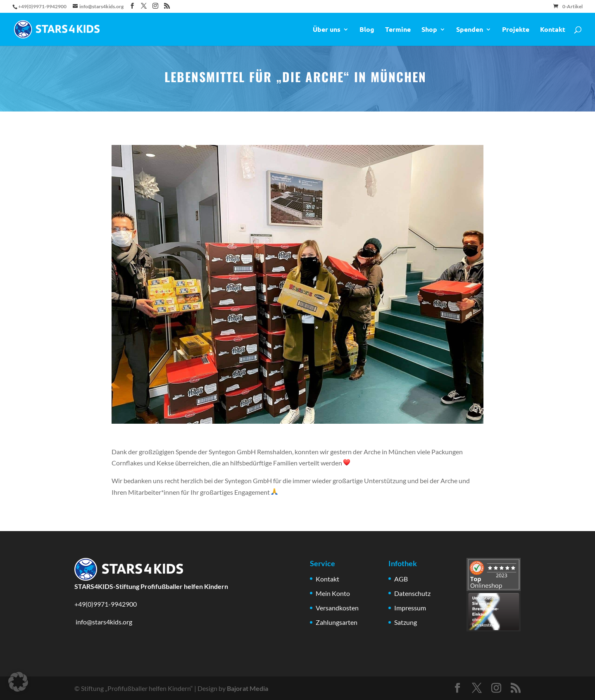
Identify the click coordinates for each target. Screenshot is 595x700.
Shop (429, 30)
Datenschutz (412, 593)
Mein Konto (333, 593)
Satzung (406, 622)
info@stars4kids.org (103, 622)
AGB (401, 579)
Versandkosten (337, 608)
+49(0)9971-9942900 (106, 604)
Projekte (516, 30)
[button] (18, 682)
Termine (398, 30)
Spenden (470, 30)
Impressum (410, 608)
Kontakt (553, 30)
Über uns (327, 30)
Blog (367, 30)
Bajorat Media (248, 688)
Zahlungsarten (337, 622)
